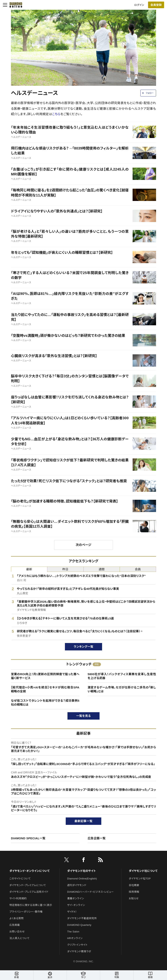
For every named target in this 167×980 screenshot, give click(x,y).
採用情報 (134, 892)
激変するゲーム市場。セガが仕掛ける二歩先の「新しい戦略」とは (122, 689)
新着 (17, 975)
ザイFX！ (72, 912)
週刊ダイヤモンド (77, 885)
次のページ (83, 545)
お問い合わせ (17, 932)
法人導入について (19, 938)
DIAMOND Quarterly (79, 925)
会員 (138, 569)
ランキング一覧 (84, 647)
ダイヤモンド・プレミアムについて (28, 885)
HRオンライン (75, 938)
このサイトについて (20, 879)
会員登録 (156, 5)
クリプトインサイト (77, 945)
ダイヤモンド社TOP (140, 879)
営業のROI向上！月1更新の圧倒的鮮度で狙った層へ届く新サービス (45, 676)
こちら (56, 114)
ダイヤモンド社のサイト (82, 871)
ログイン (139, 5)
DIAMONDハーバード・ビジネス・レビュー (91, 892)
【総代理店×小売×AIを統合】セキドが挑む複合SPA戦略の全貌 (45, 689)
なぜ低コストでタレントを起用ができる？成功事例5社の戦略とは (45, 703)
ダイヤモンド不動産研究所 (82, 918)
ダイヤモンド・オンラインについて (30, 871)
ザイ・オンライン (76, 905)
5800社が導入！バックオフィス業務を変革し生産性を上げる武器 (122, 676)
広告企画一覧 (97, 838)
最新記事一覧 (83, 821)
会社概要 (134, 885)
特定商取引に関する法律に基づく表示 (31, 905)
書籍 (150, 975)
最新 (29, 569)
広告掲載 (15, 925)
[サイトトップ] (15, 5)
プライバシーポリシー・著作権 (26, 912)
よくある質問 (16, 918)
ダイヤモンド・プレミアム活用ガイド (29, 892)
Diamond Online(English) (82, 879)
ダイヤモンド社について (143, 871)
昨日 (65, 569)
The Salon (73, 932)
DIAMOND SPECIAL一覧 (28, 838)
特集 (117, 975)
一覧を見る (84, 716)
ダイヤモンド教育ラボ (79, 951)
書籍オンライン (76, 898)
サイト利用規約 (18, 898)
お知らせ (134, 898)
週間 (102, 569)
